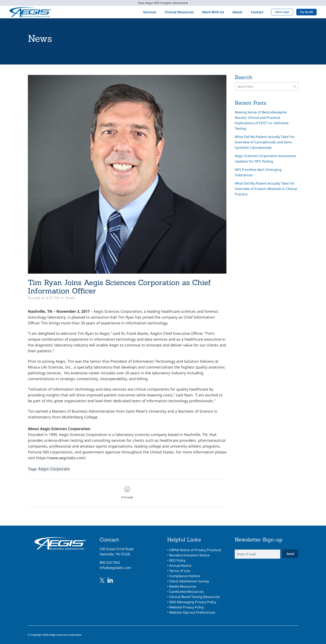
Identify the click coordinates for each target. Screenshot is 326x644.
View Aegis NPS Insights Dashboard (163, 3)
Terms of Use (180, 571)
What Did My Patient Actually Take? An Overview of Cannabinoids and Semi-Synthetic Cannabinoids (265, 142)
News (70, 298)
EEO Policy (177, 560)
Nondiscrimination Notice (189, 555)
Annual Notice (180, 566)
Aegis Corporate (54, 469)
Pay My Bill (306, 12)
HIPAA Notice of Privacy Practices (195, 550)
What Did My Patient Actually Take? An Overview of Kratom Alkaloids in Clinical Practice (266, 189)
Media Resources (183, 586)
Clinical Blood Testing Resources (194, 597)
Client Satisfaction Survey (189, 581)
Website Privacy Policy (187, 607)
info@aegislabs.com (115, 568)
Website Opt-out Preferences (192, 612)
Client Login (282, 12)
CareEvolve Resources (186, 592)
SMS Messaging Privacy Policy (193, 602)
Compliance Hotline (185, 576)
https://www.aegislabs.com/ (61, 458)
